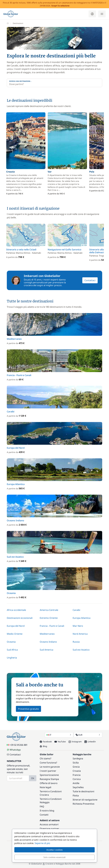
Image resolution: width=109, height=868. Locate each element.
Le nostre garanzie (50, 767)
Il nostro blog (47, 811)
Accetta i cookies (54, 850)
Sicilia (76, 763)
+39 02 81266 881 (17, 745)
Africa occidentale (16, 610)
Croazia (77, 771)
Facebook (46, 742)
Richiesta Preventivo (84, 804)
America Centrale (49, 610)
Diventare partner (49, 829)
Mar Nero (78, 626)
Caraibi (76, 610)
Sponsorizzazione (49, 775)
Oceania (11, 642)
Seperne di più (42, 843)
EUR (88, 735)
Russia (76, 642)
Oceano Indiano (48, 642)
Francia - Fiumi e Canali (52, 626)
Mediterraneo (47, 634)
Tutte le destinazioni (83, 791)
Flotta (76, 796)
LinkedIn (90, 742)
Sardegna (78, 758)
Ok (33, 778)
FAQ (42, 806)
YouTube (60, 742)
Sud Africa (12, 650)
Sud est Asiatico (81, 650)
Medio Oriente (15, 634)
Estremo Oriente (49, 618)
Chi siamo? (45, 758)
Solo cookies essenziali (54, 857)
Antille (76, 783)
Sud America (46, 650)
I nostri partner (48, 771)
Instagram (75, 742)
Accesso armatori (49, 824)
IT (59, 735)
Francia (77, 775)
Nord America (80, 634)
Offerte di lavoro (49, 783)
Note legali (45, 787)
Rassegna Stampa (49, 779)
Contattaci (90, 280)
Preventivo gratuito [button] (28, 709)
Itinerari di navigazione (85, 800)
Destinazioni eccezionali (20, 618)
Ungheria (12, 658)
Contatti (44, 815)
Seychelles (78, 787)
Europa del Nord (16, 626)
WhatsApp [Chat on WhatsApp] (14, 750)
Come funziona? (48, 763)
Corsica (77, 779)
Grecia (76, 767)
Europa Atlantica (82, 618)
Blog (43, 746)
